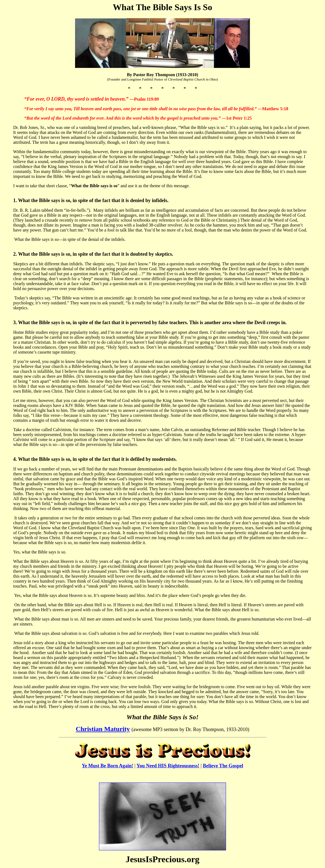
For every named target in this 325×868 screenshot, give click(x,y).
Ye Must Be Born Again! (108, 766)
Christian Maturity (103, 729)
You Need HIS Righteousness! (168, 766)
